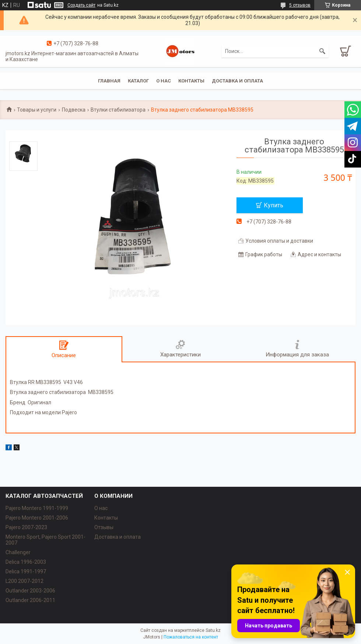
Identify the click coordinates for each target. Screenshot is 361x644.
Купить (274, 205)
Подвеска (74, 110)
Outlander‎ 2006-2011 (30, 600)
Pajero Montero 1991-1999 (37, 508)
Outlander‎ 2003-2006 (30, 591)
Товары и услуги (37, 110)
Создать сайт (81, 5)
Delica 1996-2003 (26, 562)
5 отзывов (300, 5)
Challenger (18, 552)
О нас (164, 81)
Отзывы (104, 527)
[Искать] (322, 51)
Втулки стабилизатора (118, 110)
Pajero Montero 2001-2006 (37, 518)
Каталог (138, 81)
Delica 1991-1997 (26, 571)
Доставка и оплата (237, 81)
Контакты (191, 81)
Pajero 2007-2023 (26, 527)
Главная (109, 81)
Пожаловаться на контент (191, 637)
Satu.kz (213, 630)
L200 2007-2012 (24, 581)
